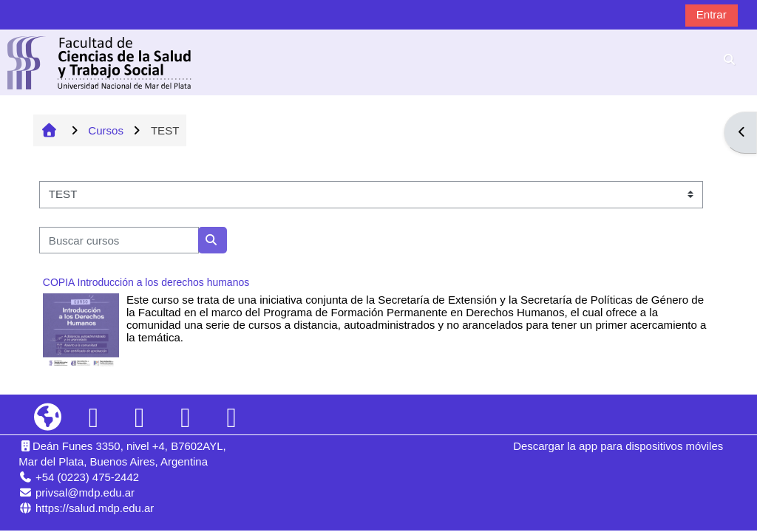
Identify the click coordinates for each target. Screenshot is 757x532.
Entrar (712, 14)
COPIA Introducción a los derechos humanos (146, 282)
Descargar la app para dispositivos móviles (618, 446)
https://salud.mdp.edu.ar (95, 508)
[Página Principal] (100, 62)
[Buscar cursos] (119, 241)
